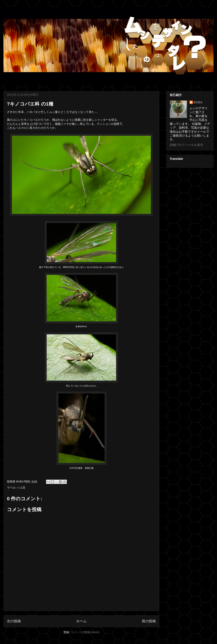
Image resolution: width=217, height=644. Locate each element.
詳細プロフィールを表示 (186, 145)
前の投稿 (149, 621)
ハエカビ (21, 128)
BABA (198, 102)
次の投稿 (14, 621)
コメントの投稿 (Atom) (85, 632)
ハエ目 (21, 488)
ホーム (81, 621)
